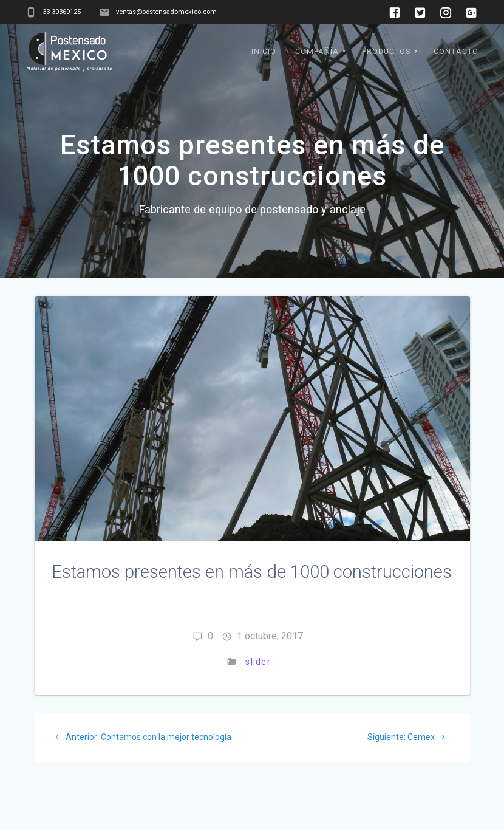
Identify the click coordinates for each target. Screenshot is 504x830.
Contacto (456, 51)
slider (258, 662)
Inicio (264, 51)
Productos (386, 51)
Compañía (317, 51)
